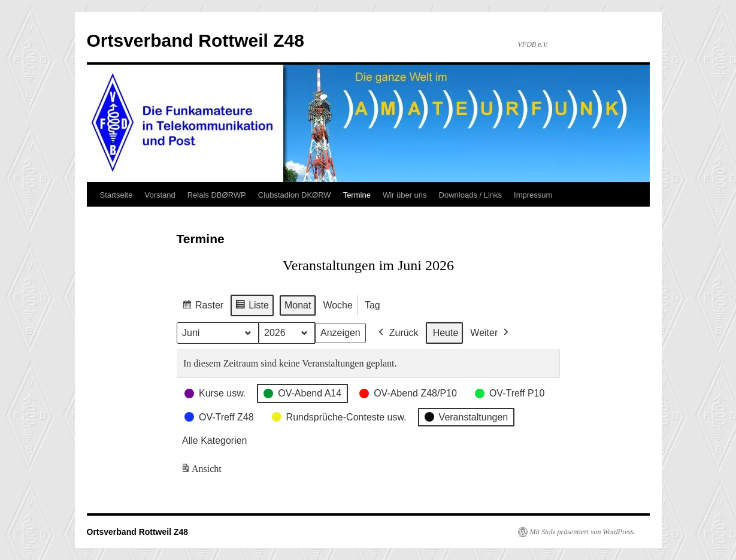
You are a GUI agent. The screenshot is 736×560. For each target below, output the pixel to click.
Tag (372, 305)
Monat (297, 305)
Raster (202, 307)
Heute (445, 333)
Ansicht (202, 471)
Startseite (116, 195)
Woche (338, 305)
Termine (357, 195)
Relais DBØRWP (217, 195)
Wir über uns (405, 195)
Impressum (533, 195)
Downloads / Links (471, 195)
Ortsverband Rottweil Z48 (196, 40)
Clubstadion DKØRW (295, 195)
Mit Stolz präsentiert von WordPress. (583, 532)
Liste (252, 307)
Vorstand (160, 195)
